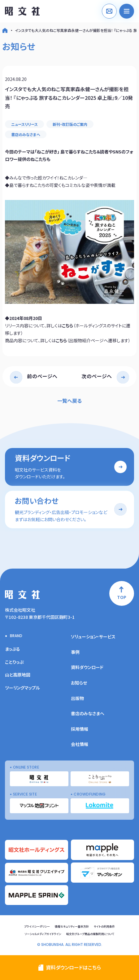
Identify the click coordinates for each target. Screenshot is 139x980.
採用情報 (80, 729)
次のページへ (97, 376)
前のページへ (42, 376)
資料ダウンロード (87, 667)
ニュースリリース (24, 124)
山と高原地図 (18, 675)
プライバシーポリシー (37, 927)
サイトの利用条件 (104, 927)
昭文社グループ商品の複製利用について (90, 934)
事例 (75, 652)
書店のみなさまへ (26, 134)
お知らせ (79, 683)
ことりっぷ (14, 662)
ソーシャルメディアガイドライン (43, 934)
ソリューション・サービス (93, 636)
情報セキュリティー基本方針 (72, 927)
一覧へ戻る (69, 401)
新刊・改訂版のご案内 (70, 124)
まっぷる (13, 649)
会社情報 (80, 744)
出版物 (77, 698)
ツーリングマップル (22, 688)
